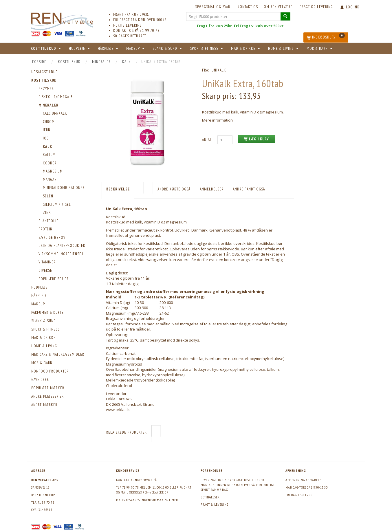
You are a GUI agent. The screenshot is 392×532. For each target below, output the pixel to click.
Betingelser (210, 497)
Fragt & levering (215, 504)
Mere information (217, 120)
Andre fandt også (249, 189)
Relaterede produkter (127, 432)
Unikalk (219, 70)
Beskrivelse (118, 189)
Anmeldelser (212, 189)
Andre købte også (174, 189)
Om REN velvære (278, 7)
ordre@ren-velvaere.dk (149, 492)
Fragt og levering (316, 7)
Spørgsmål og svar (213, 7)
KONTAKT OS (248, 7)
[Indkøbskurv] (326, 37)
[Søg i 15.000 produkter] (285, 16)
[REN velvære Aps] (62, 20)
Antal (208, 140)
